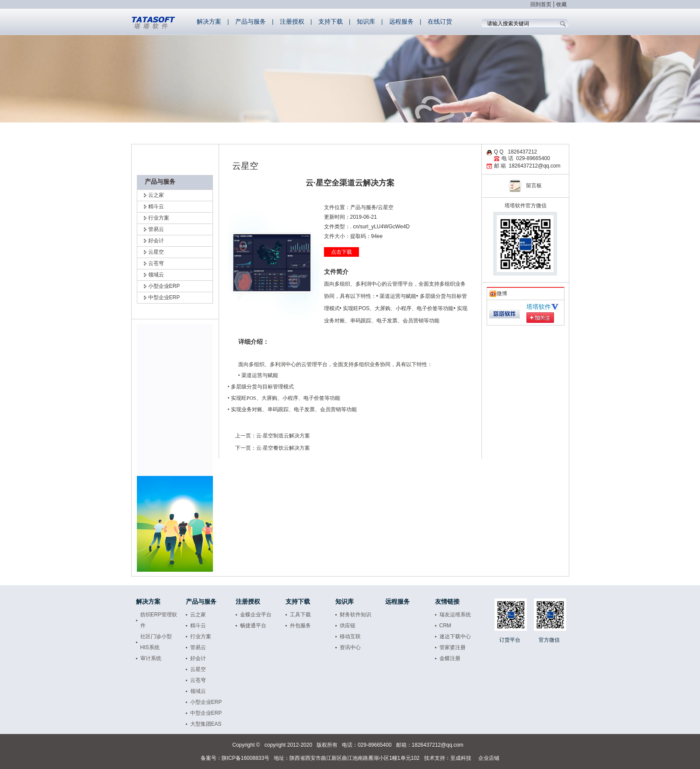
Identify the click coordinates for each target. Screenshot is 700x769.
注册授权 (292, 22)
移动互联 (350, 636)
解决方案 (209, 22)
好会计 (156, 241)
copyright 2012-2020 (288, 745)
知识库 (366, 22)
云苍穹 (156, 263)
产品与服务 (251, 22)
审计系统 (151, 658)
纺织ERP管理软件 (159, 620)
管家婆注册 (453, 647)
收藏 (561, 4)
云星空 (156, 252)
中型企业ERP (164, 297)
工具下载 (300, 615)
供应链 (348, 626)
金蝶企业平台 (256, 615)
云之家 (156, 195)
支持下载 (331, 22)
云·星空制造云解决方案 (283, 436)
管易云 (156, 229)
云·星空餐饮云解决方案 (283, 448)
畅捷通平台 (253, 626)
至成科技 (461, 758)
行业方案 (159, 218)
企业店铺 (489, 758)
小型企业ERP (206, 702)
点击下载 (341, 252)
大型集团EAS (206, 724)
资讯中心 (350, 647)
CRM (445, 626)
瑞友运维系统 (455, 615)
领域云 (198, 691)
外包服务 (300, 626)
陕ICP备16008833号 (246, 758)
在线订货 (440, 22)
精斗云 (198, 626)
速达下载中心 (455, 636)
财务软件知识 (355, 615)
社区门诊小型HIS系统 (156, 642)
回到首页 (541, 4)
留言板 (525, 185)
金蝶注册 (450, 658)
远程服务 (401, 22)
